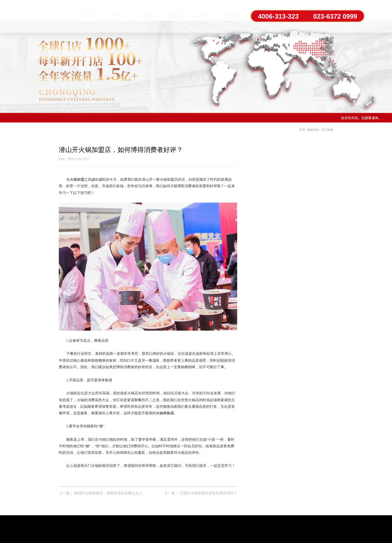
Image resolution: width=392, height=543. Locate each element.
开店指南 (327, 130)
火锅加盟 (77, 179)
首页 (89, 16)
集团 (231, 16)
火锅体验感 (165, 413)
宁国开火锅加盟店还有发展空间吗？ (208, 493)
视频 (175, 16)
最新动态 (313, 130)
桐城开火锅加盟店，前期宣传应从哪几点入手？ (112, 493)
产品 (119, 16)
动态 (203, 16)
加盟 (147, 16)
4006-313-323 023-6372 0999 (308, 16)
